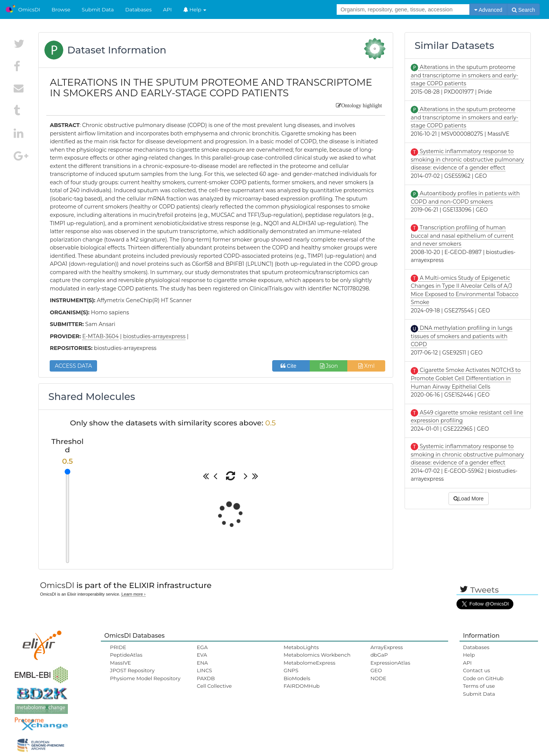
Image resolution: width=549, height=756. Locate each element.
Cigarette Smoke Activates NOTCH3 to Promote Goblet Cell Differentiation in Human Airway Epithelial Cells (466, 378)
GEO (376, 670)
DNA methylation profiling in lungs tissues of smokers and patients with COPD (461, 336)
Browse (61, 9)
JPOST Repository (132, 670)
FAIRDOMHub (302, 686)
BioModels (297, 678)
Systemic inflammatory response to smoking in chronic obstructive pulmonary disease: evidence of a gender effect (467, 159)
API (167, 9)
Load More (469, 499)
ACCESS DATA (73, 366)
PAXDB (206, 678)
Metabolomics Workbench (317, 655)
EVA (202, 655)
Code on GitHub (483, 678)
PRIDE (118, 647)
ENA (202, 663)
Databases (138, 9)
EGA (202, 647)
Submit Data (98, 9)
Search (523, 10)
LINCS (204, 670)
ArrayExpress (387, 647)
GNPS (291, 670)
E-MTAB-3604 (100, 336)
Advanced (488, 10)
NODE (378, 678)
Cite (291, 366)
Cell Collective (214, 686)
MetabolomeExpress (309, 663)
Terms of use (479, 686)
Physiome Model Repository (145, 678)
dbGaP (379, 655)
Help (195, 9)
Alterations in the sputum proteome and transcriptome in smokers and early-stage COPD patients (464, 75)
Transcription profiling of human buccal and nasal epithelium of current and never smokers (462, 236)
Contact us (476, 670)
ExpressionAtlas (390, 663)
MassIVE (120, 663)
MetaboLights (301, 647)
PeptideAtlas (126, 655)
